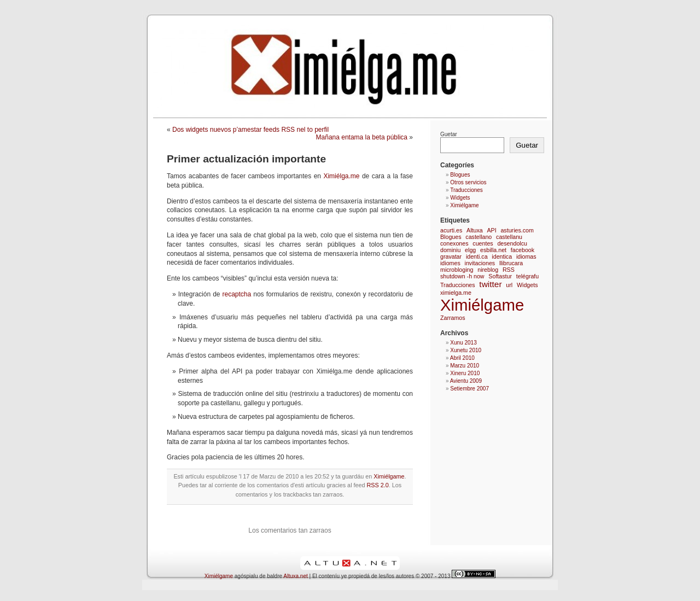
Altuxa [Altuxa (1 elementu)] (475, 230)
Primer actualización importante (246, 159)
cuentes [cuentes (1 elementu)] (483, 243)
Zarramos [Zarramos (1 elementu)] (453, 318)
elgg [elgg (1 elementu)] (470, 250)
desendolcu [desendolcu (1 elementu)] (512, 243)
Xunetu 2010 (466, 350)
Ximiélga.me (341, 176)
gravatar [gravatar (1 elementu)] (451, 256)
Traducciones (466, 190)
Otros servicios (468, 182)
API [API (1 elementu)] (491, 230)
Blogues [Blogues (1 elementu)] (451, 237)
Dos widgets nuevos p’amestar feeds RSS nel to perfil (250, 130)
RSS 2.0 (378, 485)
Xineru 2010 (465, 373)
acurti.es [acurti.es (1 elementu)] (451, 230)
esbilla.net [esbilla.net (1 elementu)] (493, 250)
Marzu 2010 (465, 366)
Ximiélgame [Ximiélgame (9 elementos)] (482, 305)
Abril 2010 (462, 358)
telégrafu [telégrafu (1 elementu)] (527, 276)
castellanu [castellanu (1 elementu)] (509, 237)
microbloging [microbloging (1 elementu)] (457, 270)
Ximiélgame (389, 476)
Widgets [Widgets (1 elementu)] (527, 285)
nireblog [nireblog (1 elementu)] (488, 270)
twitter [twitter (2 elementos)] (490, 284)
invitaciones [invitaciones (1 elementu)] (480, 263)
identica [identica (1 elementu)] (502, 256)
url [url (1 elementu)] (509, 285)
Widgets (460, 198)
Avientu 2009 (466, 381)
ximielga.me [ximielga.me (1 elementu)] (456, 293)
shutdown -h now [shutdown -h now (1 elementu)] (462, 276)
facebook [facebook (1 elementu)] (523, 250)
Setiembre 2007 (469, 389)
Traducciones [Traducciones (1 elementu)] (458, 285)
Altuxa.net (295, 576)
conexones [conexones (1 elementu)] (454, 243)
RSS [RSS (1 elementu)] (509, 270)
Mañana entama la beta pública (362, 137)
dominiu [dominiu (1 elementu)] (450, 250)
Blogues (460, 175)
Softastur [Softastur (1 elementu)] (500, 276)
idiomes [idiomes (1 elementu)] (450, 263)
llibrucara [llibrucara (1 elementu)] (511, 263)
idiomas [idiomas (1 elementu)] (526, 256)
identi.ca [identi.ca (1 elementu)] (477, 256)
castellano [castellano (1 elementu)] (479, 237)
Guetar (449, 134)
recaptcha (235, 294)
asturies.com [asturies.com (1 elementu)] (517, 230)
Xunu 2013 (463, 343)
